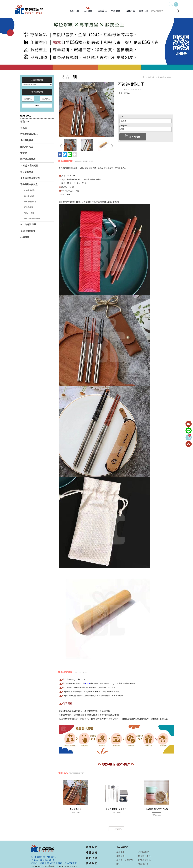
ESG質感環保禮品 (29, 134)
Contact (189, 424)
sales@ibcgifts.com (44, 857)
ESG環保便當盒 (30, 202)
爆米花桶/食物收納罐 (32, 218)
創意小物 (121, 856)
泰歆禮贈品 (29, 10)
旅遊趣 (24, 153)
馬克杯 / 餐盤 (29, 213)
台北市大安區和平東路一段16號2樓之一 (60, 863)
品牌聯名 (25, 237)
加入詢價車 (132, 136)
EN (176, 4)
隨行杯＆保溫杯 (28, 159)
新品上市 (25, 122)
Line (189, 431)
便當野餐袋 (28, 207)
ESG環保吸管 (29, 196)
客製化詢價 (143, 864)
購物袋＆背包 (144, 860)
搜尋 (37, 105)
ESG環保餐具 (29, 190)
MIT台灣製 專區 (28, 224)
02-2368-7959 (47, 860)
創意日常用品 (27, 147)
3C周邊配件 (144, 852)
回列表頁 (116, 829)
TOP (189, 444)
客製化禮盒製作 (28, 231)
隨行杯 (120, 864)
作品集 (24, 128)
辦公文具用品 (27, 172)
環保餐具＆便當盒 (29, 184)
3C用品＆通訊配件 (29, 166)
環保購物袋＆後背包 (30, 178)
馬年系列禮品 (27, 140)
